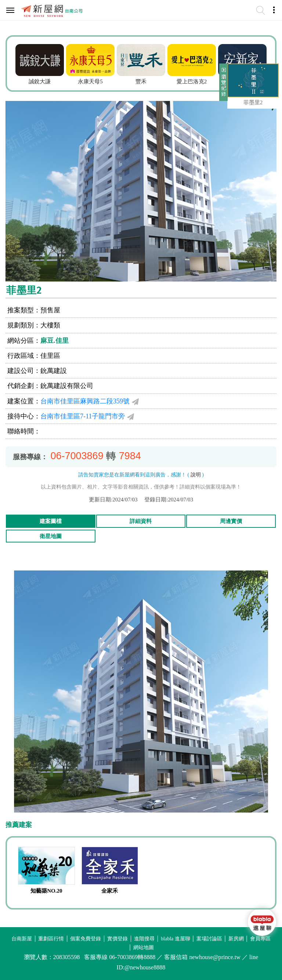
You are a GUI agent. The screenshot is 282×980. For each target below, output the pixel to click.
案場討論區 (209, 939)
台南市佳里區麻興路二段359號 (85, 401)
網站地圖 (144, 948)
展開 (223, 85)
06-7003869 (77, 456)
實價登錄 (117, 939)
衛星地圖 (51, 536)
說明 (196, 475)
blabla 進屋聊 (176, 939)
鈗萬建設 (54, 371)
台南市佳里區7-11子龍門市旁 (83, 416)
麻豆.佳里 (55, 341)
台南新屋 (22, 939)
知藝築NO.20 (46, 891)
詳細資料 (141, 521)
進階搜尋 (144, 939)
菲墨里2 (253, 102)
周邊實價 (231, 521)
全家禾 (110, 891)
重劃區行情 (51, 939)
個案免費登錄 (86, 939)
